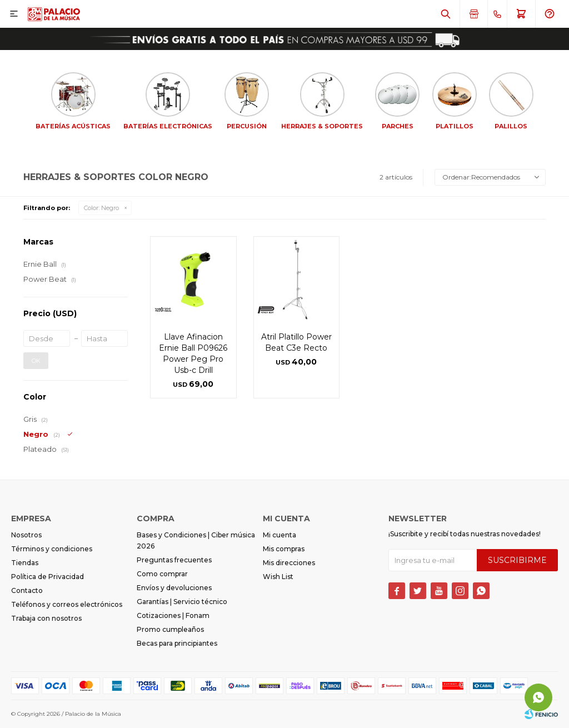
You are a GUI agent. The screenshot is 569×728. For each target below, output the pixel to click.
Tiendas (25, 563)
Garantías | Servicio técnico (182, 602)
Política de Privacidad (48, 577)
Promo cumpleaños (170, 629)
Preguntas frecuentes (174, 560)
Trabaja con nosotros (46, 618)
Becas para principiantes (177, 643)
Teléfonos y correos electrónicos (67, 604)
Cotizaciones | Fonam (173, 615)
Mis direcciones (289, 563)
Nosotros (26, 535)
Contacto (27, 590)
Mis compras (284, 549)
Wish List (278, 577)
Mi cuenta (279, 535)
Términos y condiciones (52, 549)
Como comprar (162, 574)
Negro (101, 208)
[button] (446, 14)
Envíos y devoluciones (174, 588)
